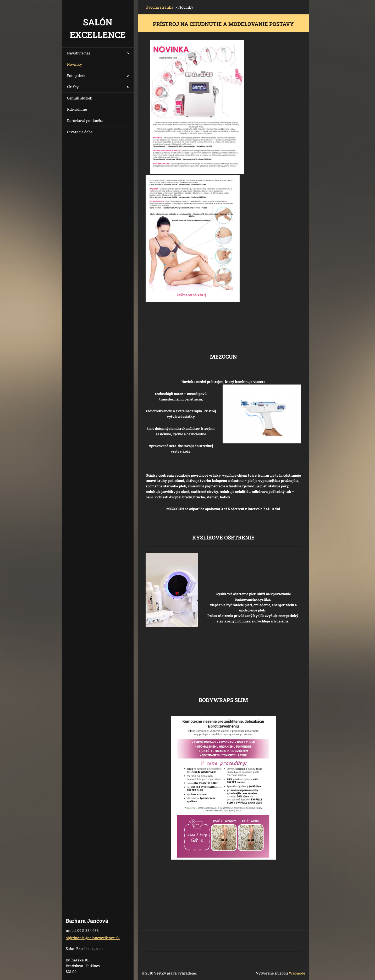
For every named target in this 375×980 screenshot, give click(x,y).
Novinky (75, 64)
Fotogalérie (77, 76)
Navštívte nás (79, 53)
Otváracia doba (80, 132)
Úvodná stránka (159, 7)
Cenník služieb (80, 98)
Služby (73, 87)
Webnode (297, 973)
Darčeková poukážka (85, 121)
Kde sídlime (77, 109)
